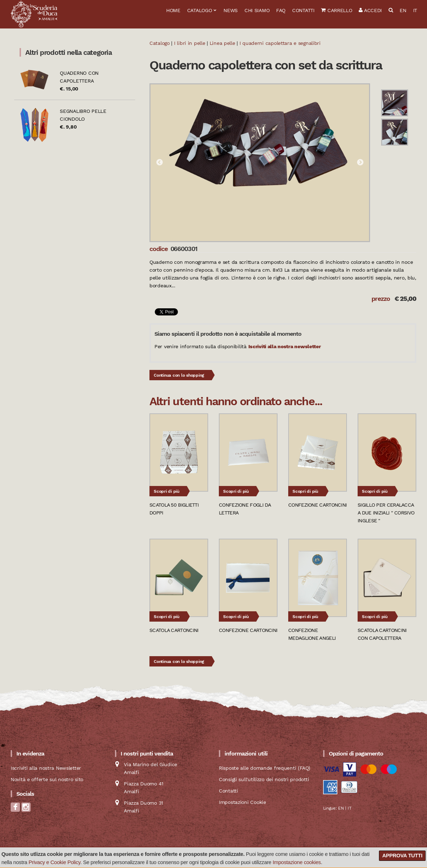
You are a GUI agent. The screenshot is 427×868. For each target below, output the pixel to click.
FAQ (281, 10)
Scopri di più (167, 491)
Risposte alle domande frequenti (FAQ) (265, 768)
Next (360, 163)
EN (403, 10)
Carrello (336, 10)
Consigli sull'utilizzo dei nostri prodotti (264, 779)
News (231, 10)
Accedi (370, 10)
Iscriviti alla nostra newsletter (285, 346)
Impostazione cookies (297, 862)
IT (415, 10)
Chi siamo (257, 10)
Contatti (303, 10)
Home (173, 10)
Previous (159, 163)
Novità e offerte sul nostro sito (47, 779)
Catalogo (200, 10)
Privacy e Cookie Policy (54, 862)
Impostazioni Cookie (243, 802)
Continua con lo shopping (179, 375)
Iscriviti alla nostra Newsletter (46, 768)
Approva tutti (402, 856)
